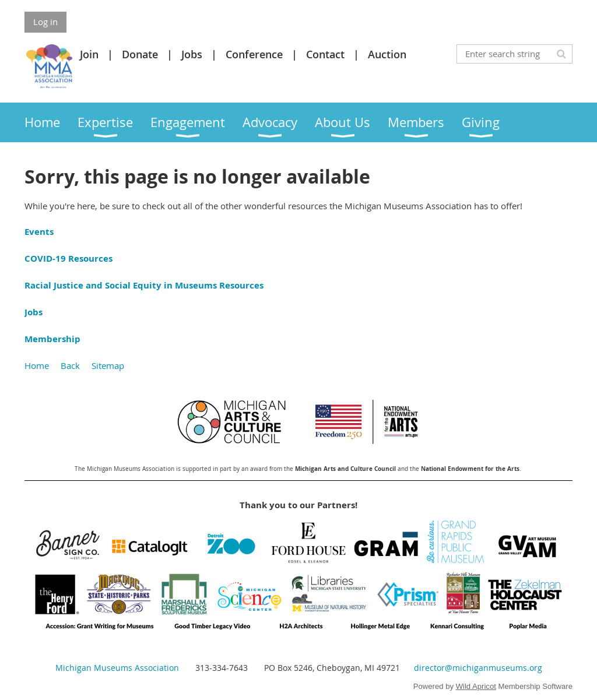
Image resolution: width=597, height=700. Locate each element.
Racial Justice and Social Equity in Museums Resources (144, 285)
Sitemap (108, 365)
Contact (325, 54)
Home (37, 365)
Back (70, 365)
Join (89, 54)
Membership (52, 339)
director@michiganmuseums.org (478, 668)
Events (39, 232)
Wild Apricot (476, 686)
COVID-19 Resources (69, 258)
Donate (140, 54)
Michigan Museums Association (117, 668)
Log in (45, 22)
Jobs (192, 54)
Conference (254, 54)
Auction (387, 54)
